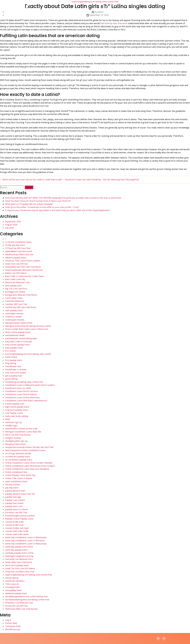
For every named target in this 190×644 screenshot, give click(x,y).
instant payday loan (15, 404)
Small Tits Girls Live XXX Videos (20, 568)
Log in (8, 620)
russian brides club (14, 525)
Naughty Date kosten (16, 444)
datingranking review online (19, 323)
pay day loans (12, 488)
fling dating (11, 363)
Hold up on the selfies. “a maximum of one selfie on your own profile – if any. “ (43, 207)
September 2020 (13, 222)
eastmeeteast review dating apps (21, 338)
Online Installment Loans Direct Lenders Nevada (29, 463)
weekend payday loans (16, 593)
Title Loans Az (12, 584)
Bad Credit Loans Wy (15, 279)
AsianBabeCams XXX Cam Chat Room (23, 267)
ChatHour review (13, 317)
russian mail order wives (17, 534)
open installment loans (16, 481)
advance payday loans (16, 258)
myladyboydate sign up (16, 441)
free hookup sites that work (114, 23)
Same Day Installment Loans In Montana (25, 540)
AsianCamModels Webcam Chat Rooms (24, 270)
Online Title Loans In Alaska (19, 478)
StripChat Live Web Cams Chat (20, 572)
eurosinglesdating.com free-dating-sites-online (28, 354)
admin (100, 12)
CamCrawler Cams (14, 298)
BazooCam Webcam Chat (17, 282)
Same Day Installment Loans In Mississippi (26, 537)
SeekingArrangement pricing (19, 556)
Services (136, 5)
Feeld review (11, 357)
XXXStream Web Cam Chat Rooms (21, 609)
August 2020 (11, 225)
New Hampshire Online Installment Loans (25, 450)
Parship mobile (12, 485)
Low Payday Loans (14, 413)
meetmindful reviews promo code (21, 429)
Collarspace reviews (15, 320)
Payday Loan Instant (15, 500)
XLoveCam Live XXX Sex (16, 606)
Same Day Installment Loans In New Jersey (26, 544)
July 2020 (9, 228)
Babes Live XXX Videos (16, 273)
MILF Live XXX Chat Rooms (18, 435)
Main (8, 419)
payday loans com (14, 506)
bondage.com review (15, 292)
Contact (160, 5)
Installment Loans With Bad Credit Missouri (26, 401)
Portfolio (148, 5)
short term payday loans (17, 565)
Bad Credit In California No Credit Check (24, 276)
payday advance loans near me (20, 494)
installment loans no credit (18, 388)
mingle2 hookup (13, 438)
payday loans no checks (17, 509)
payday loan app (13, 497)
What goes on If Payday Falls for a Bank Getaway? (29, 204)
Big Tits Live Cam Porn (16, 289)
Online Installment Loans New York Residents (27, 469)
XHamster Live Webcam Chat (19, 603)
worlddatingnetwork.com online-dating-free (26, 596)
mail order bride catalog (17, 416)
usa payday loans (13, 590)
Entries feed (11, 623)
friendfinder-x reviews (16, 369)
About (125, 5)
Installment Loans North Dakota (21, 394)
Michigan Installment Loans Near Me (23, 432)
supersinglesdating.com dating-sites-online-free (29, 575)
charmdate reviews (14, 314)
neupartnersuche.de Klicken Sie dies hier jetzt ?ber (30, 447)
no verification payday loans (19, 460)
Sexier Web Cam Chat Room (19, 562)
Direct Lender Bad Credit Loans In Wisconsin (27, 329)
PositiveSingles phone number (20, 516)
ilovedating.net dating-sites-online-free (24, 382)
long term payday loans (17, 410)
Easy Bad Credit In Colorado (19, 341)
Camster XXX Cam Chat (16, 304)
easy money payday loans (18, 345)
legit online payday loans (17, 407)
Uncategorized (12, 587)
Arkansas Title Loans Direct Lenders (23, 261)
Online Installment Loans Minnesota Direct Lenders (30, 466)
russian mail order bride (17, 531)
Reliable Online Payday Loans (19, 519)
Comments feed (13, 626)
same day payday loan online (19, 547)
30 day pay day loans (15, 245)
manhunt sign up (13, 422)
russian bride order (15, 522)
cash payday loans (14, 310)
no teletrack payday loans (18, 457)
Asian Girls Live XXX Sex (16, 264)
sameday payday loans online (19, 553)
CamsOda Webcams (15, 301)
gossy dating (11, 379)
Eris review (10, 351)
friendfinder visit (13, 366)
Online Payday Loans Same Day (20, 475)
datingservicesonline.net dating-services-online (28, 326)
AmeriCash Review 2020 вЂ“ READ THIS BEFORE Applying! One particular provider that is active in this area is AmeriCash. (63, 198)
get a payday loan (14, 376)
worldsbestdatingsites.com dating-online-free (27, 600)
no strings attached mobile (18, 453)
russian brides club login (17, 528)
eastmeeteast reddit (15, 335)
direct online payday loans (18, 332)
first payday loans (14, 360)
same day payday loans (16, 550)
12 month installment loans (18, 242)
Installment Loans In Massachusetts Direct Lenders (30, 385)
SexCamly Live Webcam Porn (19, 559)
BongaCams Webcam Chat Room (21, 295)
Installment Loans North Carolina (21, 391)
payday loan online (14, 503)
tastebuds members (15, 581)
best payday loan (13, 286)
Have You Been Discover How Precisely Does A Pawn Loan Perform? (38, 201)
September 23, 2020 (99, 15)
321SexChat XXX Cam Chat (18, 248)
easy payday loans (14, 348)
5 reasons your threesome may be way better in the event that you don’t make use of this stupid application (57, 210)
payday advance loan (15, 491)
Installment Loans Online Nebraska (22, 397)
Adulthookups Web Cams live (19, 254)
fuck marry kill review (15, 373)
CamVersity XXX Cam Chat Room (21, 307)
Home (116, 5)
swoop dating (12, 578)
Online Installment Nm (16, 472)
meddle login (11, 425)
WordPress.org (12, 629)
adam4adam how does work (19, 251)
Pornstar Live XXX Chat (16, 513)
